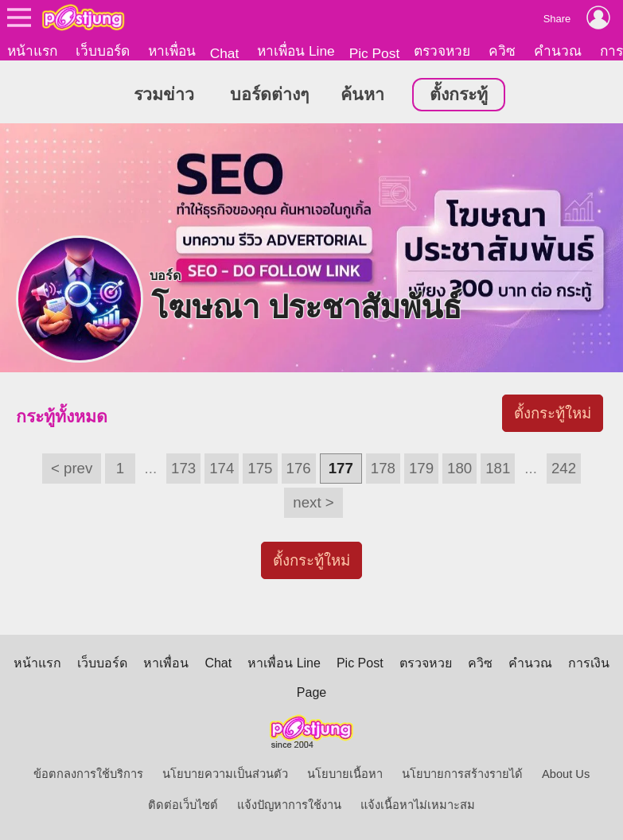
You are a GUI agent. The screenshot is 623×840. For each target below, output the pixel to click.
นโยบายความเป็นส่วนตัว (225, 774)
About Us (566, 774)
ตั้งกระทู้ (459, 95)
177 (341, 468)
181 (498, 468)
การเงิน (589, 663)
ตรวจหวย (442, 51)
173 (183, 468)
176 (299, 468)
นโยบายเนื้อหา (345, 774)
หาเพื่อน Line (296, 51)
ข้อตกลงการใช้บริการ (88, 774)
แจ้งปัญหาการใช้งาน (289, 805)
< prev (72, 468)
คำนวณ (558, 51)
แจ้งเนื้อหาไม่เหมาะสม (418, 805)
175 (260, 468)
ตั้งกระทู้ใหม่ (553, 413)
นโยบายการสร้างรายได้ (462, 774)
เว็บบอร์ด (103, 51)
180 (459, 468)
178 (383, 468)
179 (421, 468)
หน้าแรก (32, 51)
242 (564, 468)
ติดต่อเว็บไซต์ (183, 805)
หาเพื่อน (172, 51)
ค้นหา (362, 95)
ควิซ (502, 51)
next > (313, 502)
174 (222, 468)
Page (311, 692)
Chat (225, 53)
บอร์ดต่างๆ (269, 95)
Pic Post (375, 53)
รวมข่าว (164, 95)
